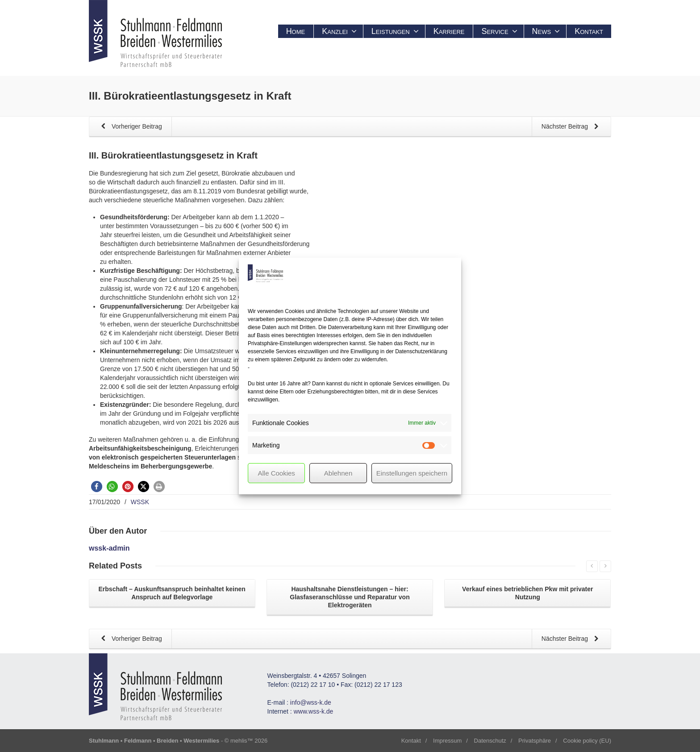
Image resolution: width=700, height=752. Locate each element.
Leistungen (395, 31)
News (546, 31)
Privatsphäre (535, 741)
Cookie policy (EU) (587, 741)
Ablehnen (338, 473)
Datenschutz (490, 741)
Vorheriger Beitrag (130, 127)
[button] (97, 487)
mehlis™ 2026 (249, 741)
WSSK (140, 502)
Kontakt (589, 31)
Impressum (447, 741)
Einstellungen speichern (412, 473)
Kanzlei (339, 31)
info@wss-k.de (311, 702)
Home (296, 31)
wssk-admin (109, 548)
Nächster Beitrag (571, 127)
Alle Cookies (276, 473)
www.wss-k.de (314, 711)
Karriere (449, 31)
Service (499, 31)
